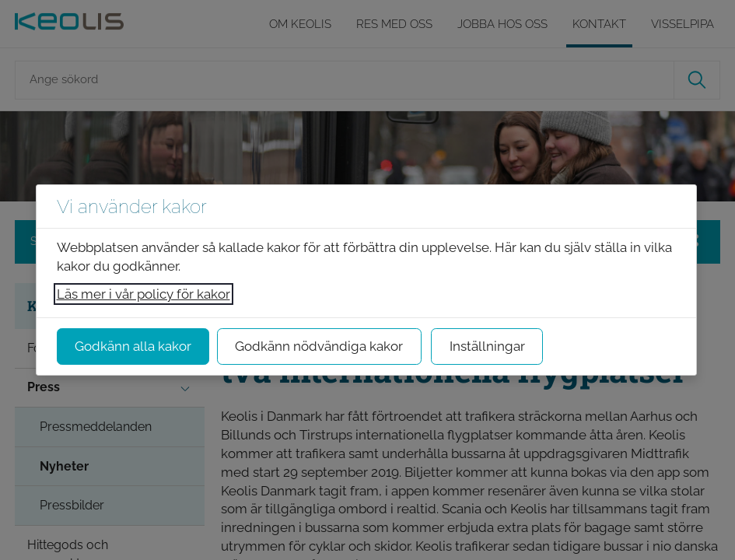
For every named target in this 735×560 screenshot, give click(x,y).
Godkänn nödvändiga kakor (319, 346)
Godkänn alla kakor (133, 346)
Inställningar (487, 346)
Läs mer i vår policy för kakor (143, 294)
